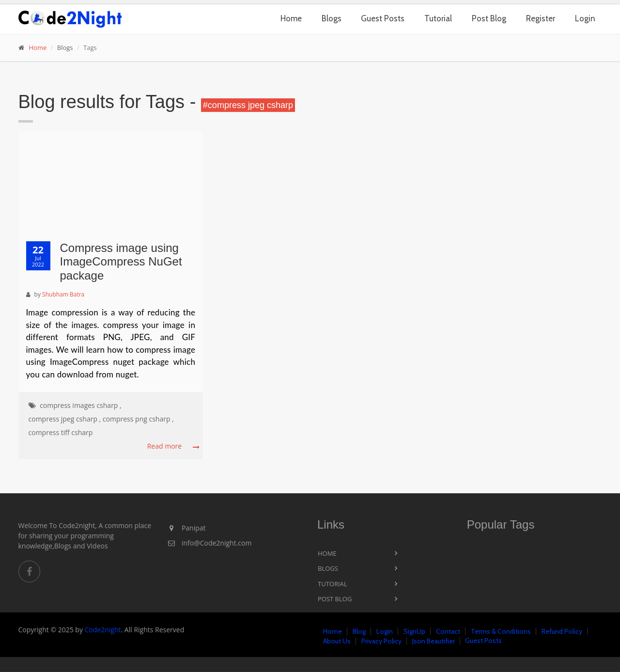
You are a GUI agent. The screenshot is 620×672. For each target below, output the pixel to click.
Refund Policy (562, 631)
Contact (448, 631)
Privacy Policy (381, 641)
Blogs (332, 18)
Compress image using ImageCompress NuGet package (121, 262)
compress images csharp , (81, 405)
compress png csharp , (138, 419)
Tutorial (438, 18)
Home (291, 18)
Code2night (103, 630)
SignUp (414, 631)
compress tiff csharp (61, 432)
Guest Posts (383, 18)
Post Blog (489, 18)
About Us (337, 641)
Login (585, 18)
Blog (359, 631)
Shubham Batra (63, 294)
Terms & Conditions (501, 631)
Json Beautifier (434, 641)
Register (541, 18)
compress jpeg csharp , (65, 419)
